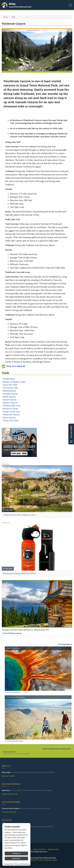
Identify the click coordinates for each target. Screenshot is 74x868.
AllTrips (12, 4)
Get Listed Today (9, 812)
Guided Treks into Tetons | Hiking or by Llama (20, 515)
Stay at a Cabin (16, 366)
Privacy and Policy (39, 849)
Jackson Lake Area (12, 406)
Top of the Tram (10, 385)
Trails (13, 17)
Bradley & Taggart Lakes (14, 382)
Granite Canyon (10, 403)
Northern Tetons (10, 409)
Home (6, 17)
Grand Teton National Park (20, 7)
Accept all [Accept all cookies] (16, 865)
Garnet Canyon (10, 400)
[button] (7, 50)
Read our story (8, 776)
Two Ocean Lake (10, 388)
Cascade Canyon (10, 394)
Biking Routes (9, 391)
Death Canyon (9, 397)
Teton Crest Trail (10, 420)
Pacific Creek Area (11, 412)
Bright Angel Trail (9, 752)
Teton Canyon (9, 418)
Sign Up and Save (9, 794)
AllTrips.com (45, 30)
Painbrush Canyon (11, 415)
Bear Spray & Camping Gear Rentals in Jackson (20, 573)
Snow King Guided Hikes (14, 741)
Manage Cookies (53, 849)
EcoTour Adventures (12, 692)
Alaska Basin (9, 379)
